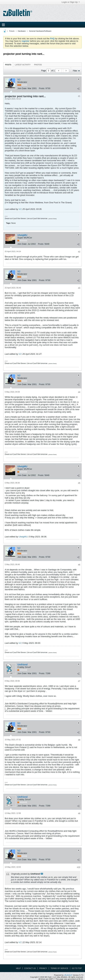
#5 (79, 483)
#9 (79, 814)
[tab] (8, 65)
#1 (79, 96)
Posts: (42, 88)
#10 (79, 867)
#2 (79, 252)
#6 (79, 565)
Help (18, 968)
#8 (79, 740)
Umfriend (22, 665)
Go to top (77, 968)
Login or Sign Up (71, 2)
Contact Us (30, 968)
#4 (79, 392)
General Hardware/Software (40, 31)
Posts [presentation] (8, 65)
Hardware (22, 31)
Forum (12, 31)
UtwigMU (22, 235)
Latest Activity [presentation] (23, 65)
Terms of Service (59, 968)
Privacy (43, 968)
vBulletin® (68, 975)
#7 (79, 681)
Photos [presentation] (38, 65)
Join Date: (22, 88)
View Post (42, 874)
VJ (19, 80)
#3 (79, 288)
